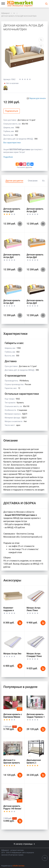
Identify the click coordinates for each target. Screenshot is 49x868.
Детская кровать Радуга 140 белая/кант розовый (12, 809)
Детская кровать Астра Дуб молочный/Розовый (12, 259)
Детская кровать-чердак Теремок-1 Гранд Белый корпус (36, 718)
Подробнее (8, 157)
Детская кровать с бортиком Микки (13, 716)
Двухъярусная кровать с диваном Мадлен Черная (35, 764)
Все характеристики (12, 143)
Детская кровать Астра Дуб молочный (12, 211)
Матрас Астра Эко (12, 654)
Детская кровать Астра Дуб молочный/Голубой (12, 304)
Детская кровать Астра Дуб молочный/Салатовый (35, 213)
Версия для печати (38, 98)
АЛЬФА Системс (18, 866)
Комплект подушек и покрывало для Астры (11, 612)
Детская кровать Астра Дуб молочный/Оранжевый (35, 259)
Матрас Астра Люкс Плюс (34, 609)
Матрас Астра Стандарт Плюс (34, 655)
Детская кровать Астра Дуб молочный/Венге (35, 303)
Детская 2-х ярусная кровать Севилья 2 (12, 763)
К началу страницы (24, 844)
